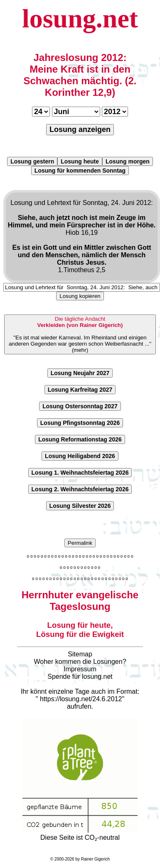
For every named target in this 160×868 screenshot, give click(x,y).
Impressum (80, 669)
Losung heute (80, 161)
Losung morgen (128, 161)
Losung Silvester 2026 (80, 506)
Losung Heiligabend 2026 (80, 456)
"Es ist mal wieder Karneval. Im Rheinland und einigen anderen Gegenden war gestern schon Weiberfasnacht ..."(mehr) (80, 334)
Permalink (80, 543)
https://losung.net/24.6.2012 (81, 699)
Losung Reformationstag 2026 (80, 439)
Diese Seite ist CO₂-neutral (80, 834)
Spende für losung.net (80, 677)
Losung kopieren (80, 296)
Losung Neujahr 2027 (80, 373)
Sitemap (80, 654)
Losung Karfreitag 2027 (80, 390)
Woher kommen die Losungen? (80, 662)
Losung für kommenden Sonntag (80, 171)
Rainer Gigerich (95, 859)
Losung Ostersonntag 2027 (80, 406)
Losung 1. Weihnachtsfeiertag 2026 (80, 473)
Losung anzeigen (80, 129)
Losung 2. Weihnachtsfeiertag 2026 (80, 489)
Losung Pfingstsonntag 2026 (80, 423)
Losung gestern (32, 161)
